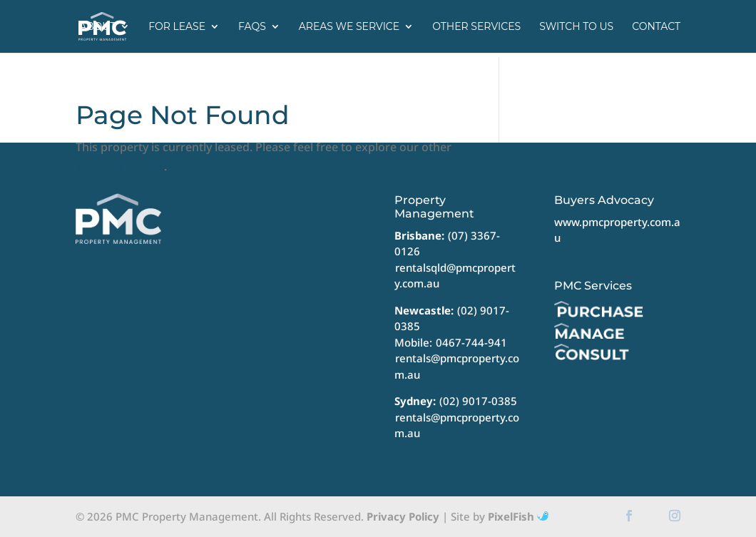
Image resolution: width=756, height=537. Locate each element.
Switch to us (576, 27)
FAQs (252, 27)
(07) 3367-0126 (447, 244)
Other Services (476, 27)
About (97, 27)
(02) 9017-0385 (478, 401)
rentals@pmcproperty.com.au (457, 366)
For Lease (177, 27)
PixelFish (518, 516)
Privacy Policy (403, 516)
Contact (656, 27)
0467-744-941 (471, 342)
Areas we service (349, 27)
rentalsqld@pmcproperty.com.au (455, 276)
